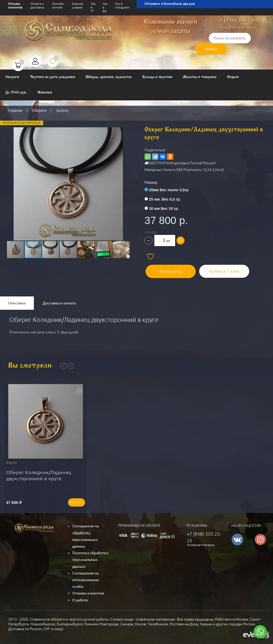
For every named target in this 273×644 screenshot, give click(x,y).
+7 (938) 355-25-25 (239, 21)
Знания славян (77, 5)
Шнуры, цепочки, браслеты (109, 77)
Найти (211, 49)
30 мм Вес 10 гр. (164, 209)
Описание (17, 302)
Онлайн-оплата (58, 5)
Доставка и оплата (59, 302)
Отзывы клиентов (15, 5)
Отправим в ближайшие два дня (170, 4)
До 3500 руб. (16, 93)
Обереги (12, 77)
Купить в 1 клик (220, 270)
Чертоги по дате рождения (53, 77)
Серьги (233, 77)
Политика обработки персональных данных (90, 558)
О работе (80, 598)
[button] (68, 173)
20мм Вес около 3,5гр (169, 190)
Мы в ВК (105, 7)
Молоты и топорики (199, 77)
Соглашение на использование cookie (86, 578)
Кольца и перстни (157, 77)
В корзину (169, 270)
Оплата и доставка (37, 5)
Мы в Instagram (122, 5)
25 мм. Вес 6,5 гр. (165, 199)
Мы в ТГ (93, 7)
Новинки (45, 93)
